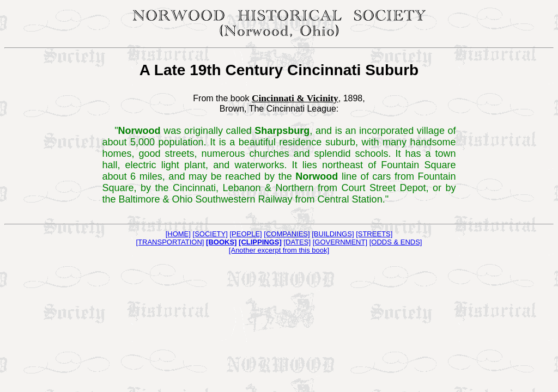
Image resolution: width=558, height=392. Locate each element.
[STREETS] (374, 234)
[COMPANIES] (287, 234)
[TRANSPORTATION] (170, 242)
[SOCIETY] (210, 234)
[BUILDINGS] (333, 234)
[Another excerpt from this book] (279, 250)
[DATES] (297, 242)
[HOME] (178, 234)
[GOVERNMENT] (340, 242)
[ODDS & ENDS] (396, 242)
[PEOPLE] (245, 234)
